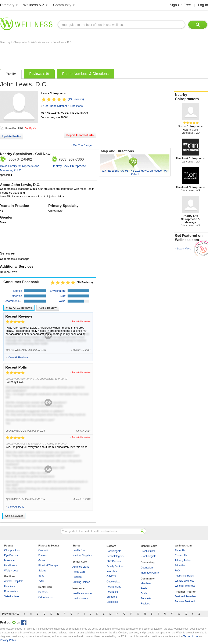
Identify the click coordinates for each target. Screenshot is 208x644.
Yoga (41, 581)
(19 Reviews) (76, 99)
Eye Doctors (11, 555)
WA (33, 42)
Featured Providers (186, 596)
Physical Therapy (48, 566)
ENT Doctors (114, 561)
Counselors (147, 568)
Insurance (78, 588)
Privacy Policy (183, 560)
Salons (42, 571)
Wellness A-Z (34, 5)
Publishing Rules (184, 576)
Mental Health (149, 546)
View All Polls (16, 507)
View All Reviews (19, 308)
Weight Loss (11, 571)
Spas (41, 576)
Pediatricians (114, 587)
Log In (203, 5)
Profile (11, 74)
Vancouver (44, 42)
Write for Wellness (185, 586)
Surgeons (112, 597)
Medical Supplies (82, 555)
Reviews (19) (39, 74)
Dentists (43, 592)
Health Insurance (82, 593)
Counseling (148, 563)
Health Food (79, 550)
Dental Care (45, 587)
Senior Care (80, 562)
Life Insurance (80, 599)
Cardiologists (114, 551)
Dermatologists (115, 556)
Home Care (79, 572)
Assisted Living (81, 567)
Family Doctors (115, 566)
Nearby (191, 97)
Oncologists (113, 582)
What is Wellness (184, 581)
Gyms (42, 560)
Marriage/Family (150, 573)
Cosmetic (44, 550)
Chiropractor (21, 42)
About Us (180, 550)
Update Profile (12, 136)
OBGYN (111, 577)
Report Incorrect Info (80, 135)
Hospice (77, 577)
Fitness (42, 555)
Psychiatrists (148, 551)
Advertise (180, 566)
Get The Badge (82, 145)
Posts (144, 588)
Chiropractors (12, 550)
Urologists (112, 602)
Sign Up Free (180, 5)
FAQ (177, 571)
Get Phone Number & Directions (63, 106)
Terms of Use (191, 636)
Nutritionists (11, 566)
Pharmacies (11, 591)
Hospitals (9, 586)
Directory (7, 5)
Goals (144, 593)
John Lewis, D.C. (63, 42)
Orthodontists (46, 597)
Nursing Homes (81, 582)
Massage (9, 560)
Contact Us (181, 555)
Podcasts (146, 599)
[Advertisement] (77, 55)
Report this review (81, 321)
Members (146, 583)
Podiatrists (112, 592)
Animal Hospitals (14, 581)
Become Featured (185, 601)
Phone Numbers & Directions (85, 74)
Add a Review (48, 308)
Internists (112, 571)
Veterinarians (12, 596)
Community (62, 5)
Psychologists (148, 556)
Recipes (145, 604)
